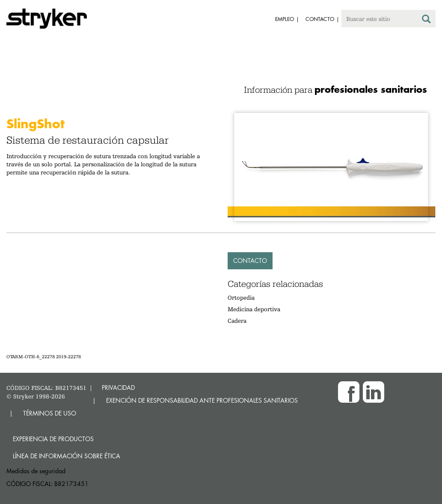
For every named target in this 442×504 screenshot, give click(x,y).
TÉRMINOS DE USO (50, 413)
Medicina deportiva (254, 309)
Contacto (250, 261)
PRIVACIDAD (118, 388)
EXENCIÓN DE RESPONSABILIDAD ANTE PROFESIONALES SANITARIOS (202, 400)
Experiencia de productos (53, 439)
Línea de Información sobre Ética (67, 456)
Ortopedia (241, 298)
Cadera (237, 321)
